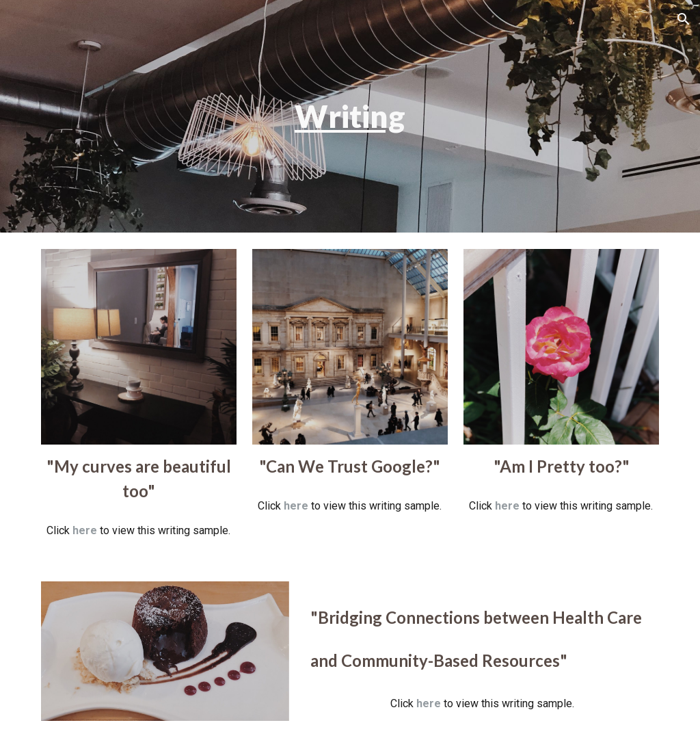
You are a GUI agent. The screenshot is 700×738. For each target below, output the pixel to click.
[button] (684, 19)
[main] (350, 117)
